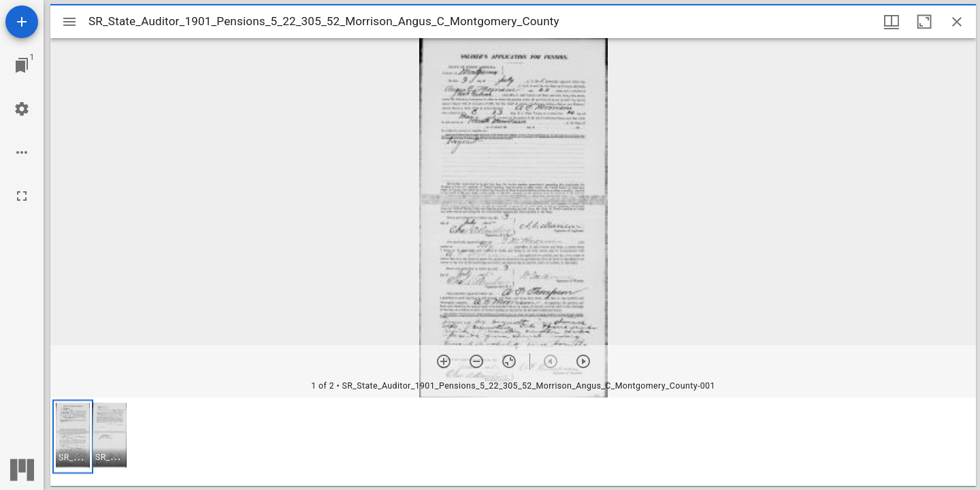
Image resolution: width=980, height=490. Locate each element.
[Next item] (583, 361)
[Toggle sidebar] (69, 22)
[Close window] (957, 22)
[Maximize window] (924, 22)
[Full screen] (22, 196)
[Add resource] (22, 22)
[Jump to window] (22, 65)
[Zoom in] (444, 361)
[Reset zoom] (509, 361)
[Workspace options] (22, 152)
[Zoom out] (476, 361)
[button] (73, 437)
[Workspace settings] (22, 109)
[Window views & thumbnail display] (892, 22)
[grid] (513, 442)
